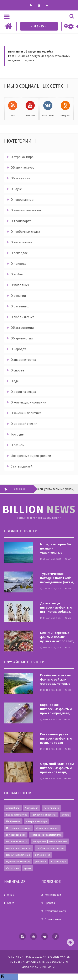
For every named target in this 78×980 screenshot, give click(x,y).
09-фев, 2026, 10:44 (50, 749)
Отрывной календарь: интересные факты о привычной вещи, (57, 768)
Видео (11, 903)
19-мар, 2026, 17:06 (51, 618)
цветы (28, 868)
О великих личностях (26, 210)
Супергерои (13, 868)
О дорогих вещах (23, 392)
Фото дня (17, 434)
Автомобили (13, 808)
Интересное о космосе (18, 828)
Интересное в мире (36, 821)
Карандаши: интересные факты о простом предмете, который (56, 711)
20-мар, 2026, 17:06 (51, 588)
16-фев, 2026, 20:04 (50, 719)
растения (41, 861)
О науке (16, 189)
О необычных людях (25, 231)
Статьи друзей (22, 466)
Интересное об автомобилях (46, 835)
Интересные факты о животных (50, 841)
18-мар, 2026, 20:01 (51, 647)
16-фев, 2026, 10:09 (50, 690)
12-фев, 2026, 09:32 (50, 778)
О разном (17, 445)
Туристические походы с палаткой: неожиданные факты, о (57, 580)
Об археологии (22, 338)
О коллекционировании (28, 402)
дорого (65, 815)
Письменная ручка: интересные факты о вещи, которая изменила (56, 740)
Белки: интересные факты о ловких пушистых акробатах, (57, 637)
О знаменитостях (23, 360)
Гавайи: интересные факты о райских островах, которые (55, 679)
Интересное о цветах (47, 828)
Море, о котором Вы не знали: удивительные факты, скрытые (56, 550)
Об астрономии (22, 328)
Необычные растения (18, 855)
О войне (17, 274)
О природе (19, 263)
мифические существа (19, 848)
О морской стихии (24, 424)
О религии (18, 295)
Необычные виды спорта (50, 848)
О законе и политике (26, 413)
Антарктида (32, 808)
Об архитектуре (22, 167)
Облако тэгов (53, 919)
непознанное (43, 855)
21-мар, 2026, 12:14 (51, 559)
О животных (20, 285)
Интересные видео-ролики (31, 456)
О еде (15, 381)
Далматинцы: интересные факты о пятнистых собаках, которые (56, 609)
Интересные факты (17, 841)
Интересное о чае (16, 835)
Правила (50, 903)
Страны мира (58, 861)
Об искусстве (20, 178)
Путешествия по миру (18, 861)
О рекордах (19, 253)
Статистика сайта (55, 911)
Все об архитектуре (17, 815)
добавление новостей (44, 815)
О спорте (17, 370)
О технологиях (21, 242)
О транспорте (21, 221)
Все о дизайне (51, 808)
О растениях (20, 306)
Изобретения (13, 821)
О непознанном (22, 199)
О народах (18, 349)
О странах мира (22, 157)
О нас (10, 895)
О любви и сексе (22, 317)
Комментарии (53, 895)
